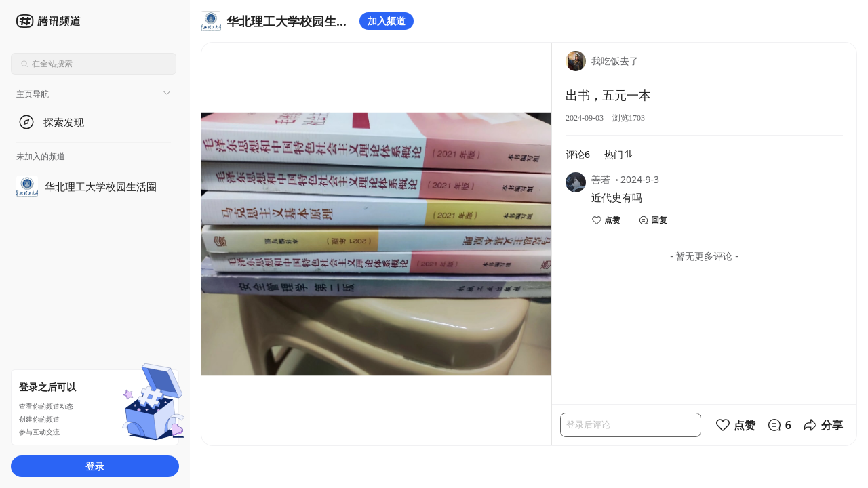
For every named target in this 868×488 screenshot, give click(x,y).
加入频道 (387, 21)
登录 (95, 466)
